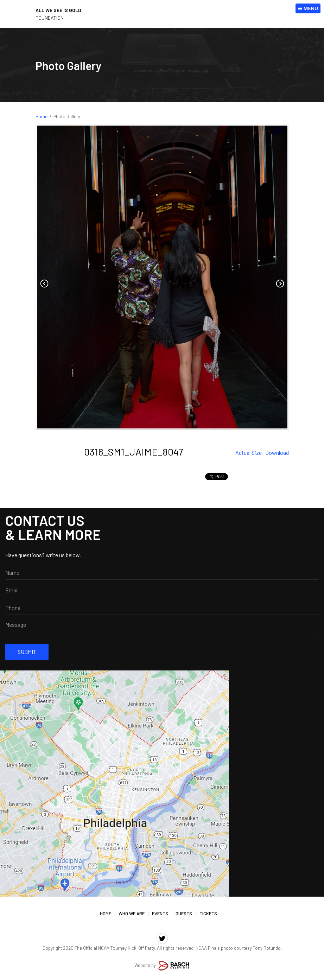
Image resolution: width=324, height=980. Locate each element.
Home (42, 116)
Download (277, 453)
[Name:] (162, 573)
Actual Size (249, 453)
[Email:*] (162, 590)
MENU (308, 8)
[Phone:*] (162, 608)
